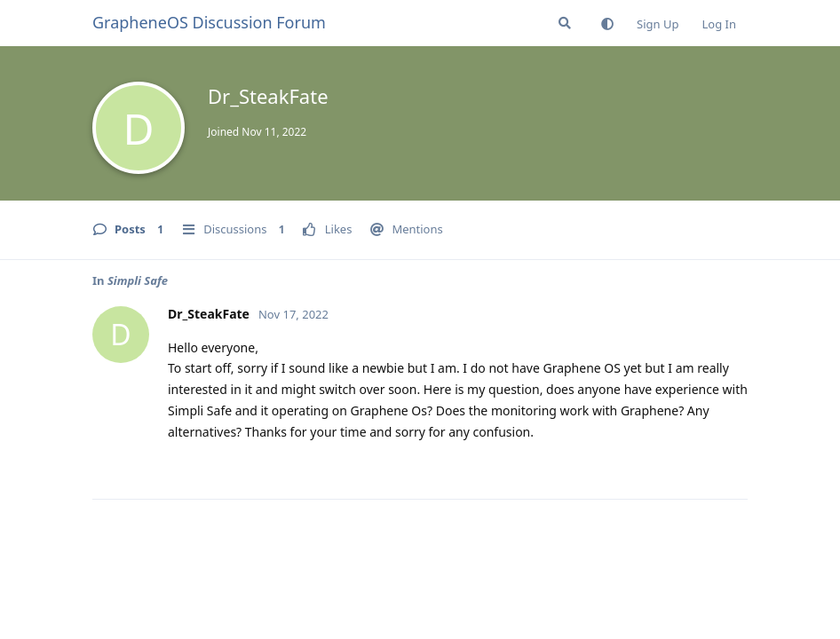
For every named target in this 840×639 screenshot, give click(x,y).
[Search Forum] (565, 23)
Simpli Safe (138, 280)
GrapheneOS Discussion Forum (209, 22)
